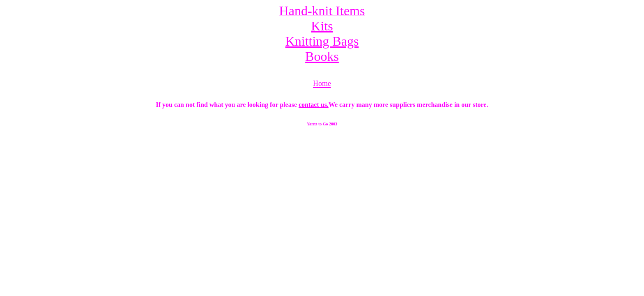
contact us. (314, 105)
